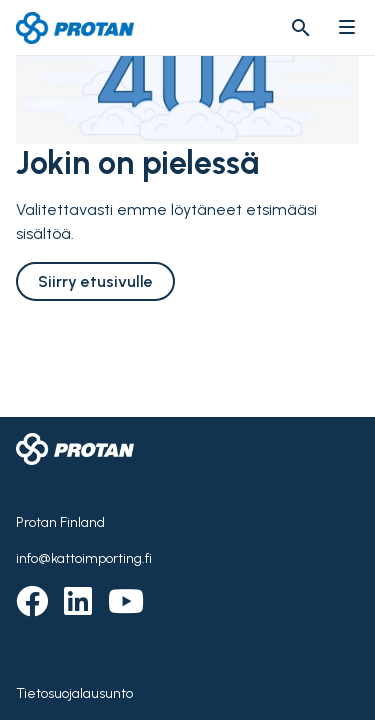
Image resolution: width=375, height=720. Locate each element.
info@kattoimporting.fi (84, 558)
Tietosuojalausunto (74, 693)
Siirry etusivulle (95, 281)
